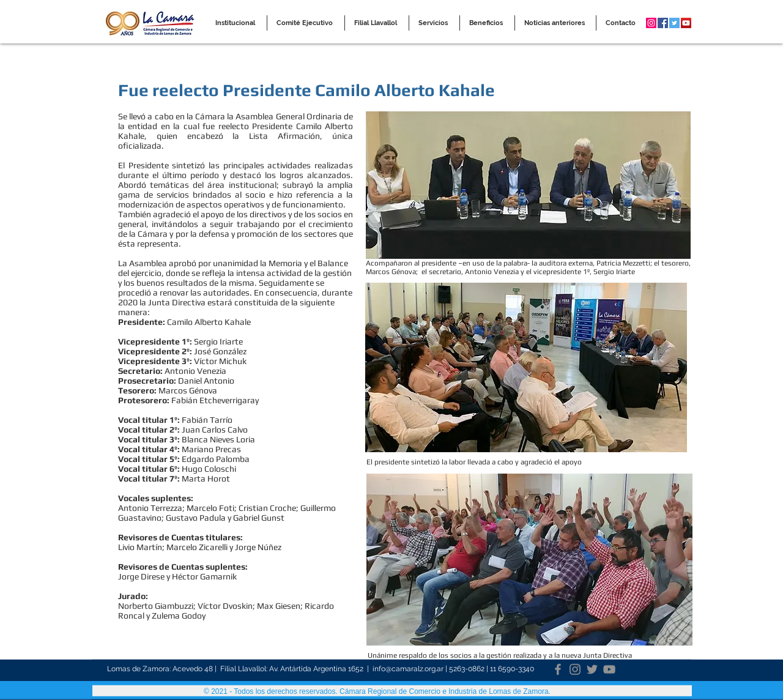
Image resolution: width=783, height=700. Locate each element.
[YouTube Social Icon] (686, 23)
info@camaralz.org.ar (408, 668)
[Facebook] (558, 669)
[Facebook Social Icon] (663, 23)
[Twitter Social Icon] (674, 23)
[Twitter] (592, 669)
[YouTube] (609, 669)
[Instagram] (575, 669)
